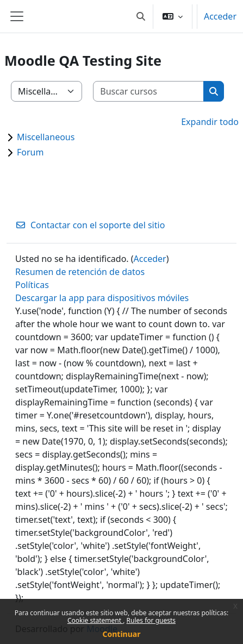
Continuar (122, 634)
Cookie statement (95, 620)
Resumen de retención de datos (80, 272)
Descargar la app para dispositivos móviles (102, 298)
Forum (30, 152)
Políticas (32, 285)
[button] (141, 16)
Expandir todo (210, 122)
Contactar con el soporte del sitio (90, 225)
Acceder (220, 16)
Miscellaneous (46, 137)
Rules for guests (151, 620)
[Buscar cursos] (149, 91)
